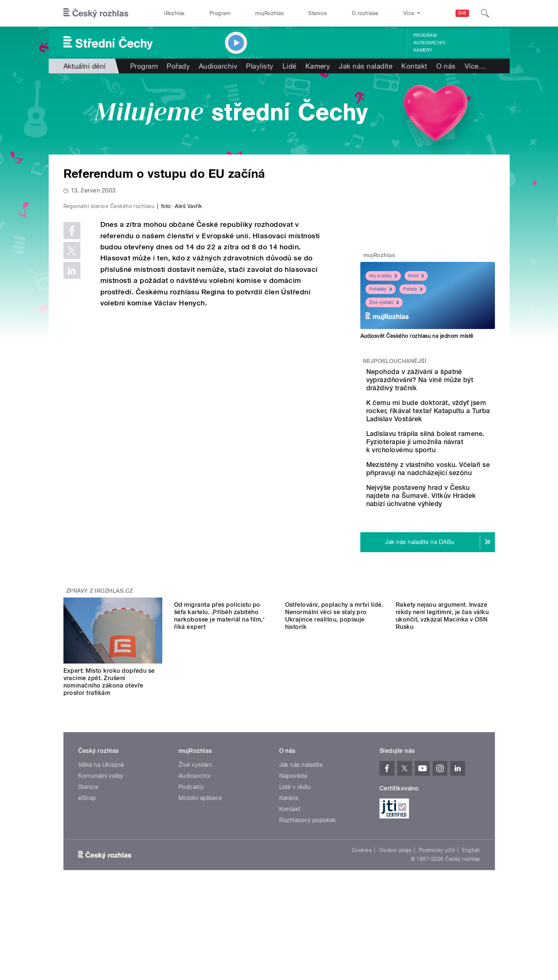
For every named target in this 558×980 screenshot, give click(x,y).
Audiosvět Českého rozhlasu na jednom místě (417, 336)
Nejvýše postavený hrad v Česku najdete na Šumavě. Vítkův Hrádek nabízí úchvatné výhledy (446, 542)
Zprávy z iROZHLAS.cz (100, 642)
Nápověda (293, 827)
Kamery (423, 50)
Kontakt (414, 66)
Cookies (362, 901)
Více (475, 66)
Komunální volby (101, 827)
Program (220, 13)
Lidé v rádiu (295, 838)
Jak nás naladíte (366, 66)
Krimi (416, 276)
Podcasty (191, 838)
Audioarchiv (429, 43)
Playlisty (260, 66)
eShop (87, 849)
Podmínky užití (437, 901)
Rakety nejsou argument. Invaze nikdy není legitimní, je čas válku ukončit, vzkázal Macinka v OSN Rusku (442, 733)
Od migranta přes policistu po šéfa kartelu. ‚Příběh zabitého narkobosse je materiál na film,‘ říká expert (219, 733)
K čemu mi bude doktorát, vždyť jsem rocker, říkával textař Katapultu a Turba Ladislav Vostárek (450, 423)
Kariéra (289, 849)
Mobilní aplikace (200, 849)
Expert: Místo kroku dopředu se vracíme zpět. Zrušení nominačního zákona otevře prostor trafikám (109, 733)
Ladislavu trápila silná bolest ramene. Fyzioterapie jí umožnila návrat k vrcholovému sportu (445, 466)
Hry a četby (383, 276)
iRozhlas (174, 13)
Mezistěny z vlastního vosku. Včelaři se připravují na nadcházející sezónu (450, 505)
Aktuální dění (85, 66)
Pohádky (381, 289)
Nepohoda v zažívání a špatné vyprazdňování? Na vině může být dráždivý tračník (450, 384)
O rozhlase (365, 13)
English (471, 901)
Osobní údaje (396, 901)
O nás (446, 66)
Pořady (178, 66)
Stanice (318, 13)
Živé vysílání (384, 302)
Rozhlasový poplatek (308, 871)
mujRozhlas (269, 13)
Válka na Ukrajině (101, 816)
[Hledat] (485, 13)
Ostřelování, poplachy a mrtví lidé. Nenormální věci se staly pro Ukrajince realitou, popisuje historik (334, 733)
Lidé (290, 66)
